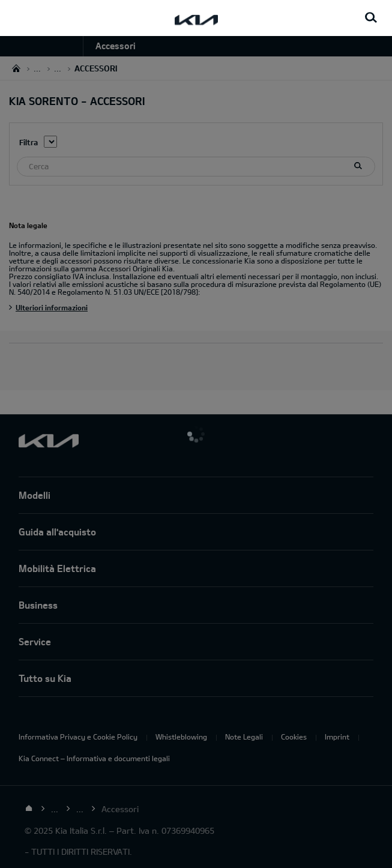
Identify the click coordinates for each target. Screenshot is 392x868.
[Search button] (371, 18)
